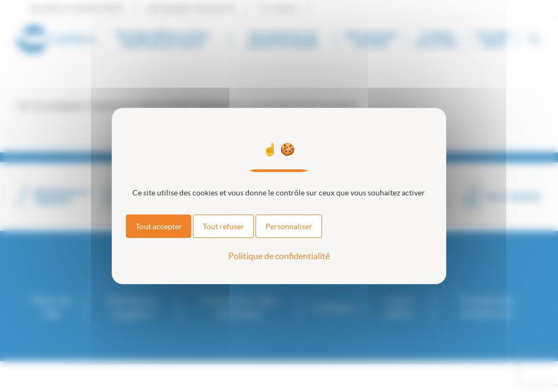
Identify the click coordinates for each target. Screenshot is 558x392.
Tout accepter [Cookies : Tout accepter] (159, 226)
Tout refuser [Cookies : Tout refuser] (223, 226)
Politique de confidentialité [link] (279, 256)
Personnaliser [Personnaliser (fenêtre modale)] (289, 226)
